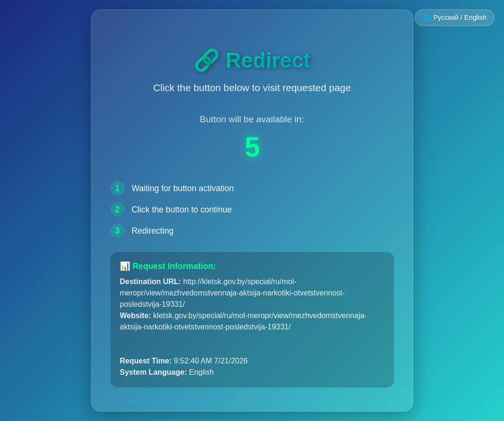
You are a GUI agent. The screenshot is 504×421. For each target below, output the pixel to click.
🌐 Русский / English (455, 17)
